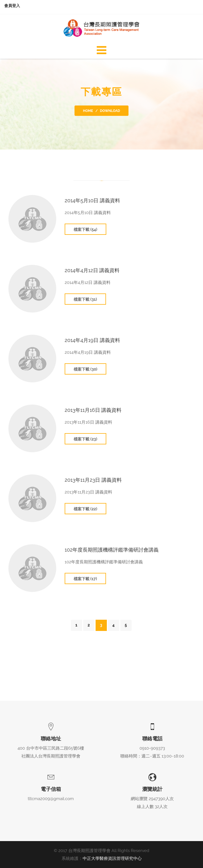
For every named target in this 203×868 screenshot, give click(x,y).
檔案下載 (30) (85, 369)
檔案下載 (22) (85, 509)
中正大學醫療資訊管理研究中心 (112, 858)
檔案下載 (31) (85, 299)
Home (88, 111)
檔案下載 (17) (85, 579)
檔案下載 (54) (85, 229)
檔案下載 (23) (85, 439)
